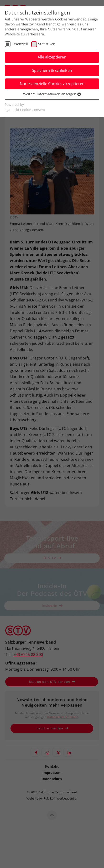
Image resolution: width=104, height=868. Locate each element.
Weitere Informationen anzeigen (52, 94)
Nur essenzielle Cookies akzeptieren (52, 84)
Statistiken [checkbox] (47, 44)
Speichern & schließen (52, 70)
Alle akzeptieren (52, 57)
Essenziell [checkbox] (20, 44)
